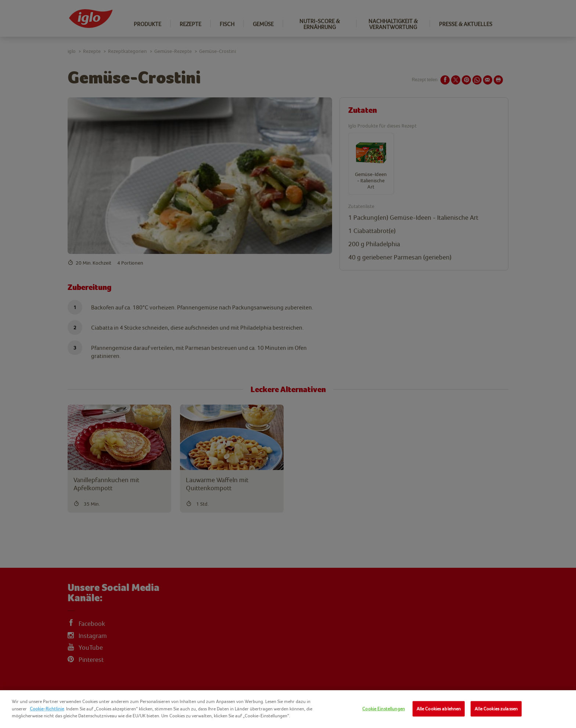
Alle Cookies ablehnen (439, 709)
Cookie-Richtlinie (47, 709)
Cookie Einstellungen (384, 709)
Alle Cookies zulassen (496, 709)
